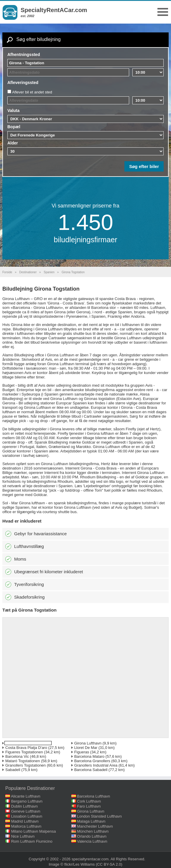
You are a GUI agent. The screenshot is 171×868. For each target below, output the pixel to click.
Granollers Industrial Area (96, 765)
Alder (13, 143)
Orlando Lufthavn (92, 836)
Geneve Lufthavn (26, 811)
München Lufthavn (93, 831)
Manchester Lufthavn (95, 826)
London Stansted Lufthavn (99, 816)
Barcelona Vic (17, 756)
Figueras (82, 752)
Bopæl (14, 127)
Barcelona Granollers (92, 761)
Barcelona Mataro (89, 756)
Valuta (13, 111)
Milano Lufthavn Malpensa (34, 831)
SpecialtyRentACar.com (54, 10)
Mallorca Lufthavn (26, 826)
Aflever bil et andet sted (32, 92)
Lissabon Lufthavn (27, 816)
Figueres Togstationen (24, 752)
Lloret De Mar (86, 748)
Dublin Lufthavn (24, 806)
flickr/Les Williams (79, 864)
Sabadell (13, 770)
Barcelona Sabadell (91, 770)
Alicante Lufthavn (26, 796)
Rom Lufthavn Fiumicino (32, 841)
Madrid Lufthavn (25, 821)
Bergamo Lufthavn (27, 801)
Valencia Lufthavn (92, 841)
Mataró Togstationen (23, 761)
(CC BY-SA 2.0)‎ (109, 864)
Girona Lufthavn (88, 743)
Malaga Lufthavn (91, 821)
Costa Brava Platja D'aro (26, 748)
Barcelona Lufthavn (93, 796)
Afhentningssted (24, 55)
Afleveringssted (23, 83)
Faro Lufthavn (89, 806)
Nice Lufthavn (23, 836)
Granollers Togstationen (26, 765)
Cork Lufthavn (89, 801)
